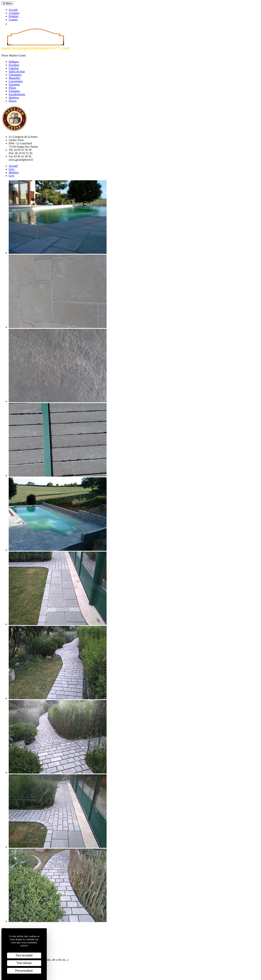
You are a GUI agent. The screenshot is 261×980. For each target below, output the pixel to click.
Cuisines (14, 68)
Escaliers (14, 65)
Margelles (14, 78)
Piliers (12, 88)
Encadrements (17, 94)
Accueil (13, 10)
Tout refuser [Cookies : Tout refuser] (24, 963)
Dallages (14, 62)
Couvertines (16, 81)
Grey (12, 169)
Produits (14, 16)
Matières (14, 98)
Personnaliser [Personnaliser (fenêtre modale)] (24, 971)
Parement (14, 85)
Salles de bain (17, 71)
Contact (13, 20)
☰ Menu (7, 3)
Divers (13, 101)
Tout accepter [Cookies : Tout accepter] (24, 955)
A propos (14, 13)
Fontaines (14, 91)
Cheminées (15, 75)
